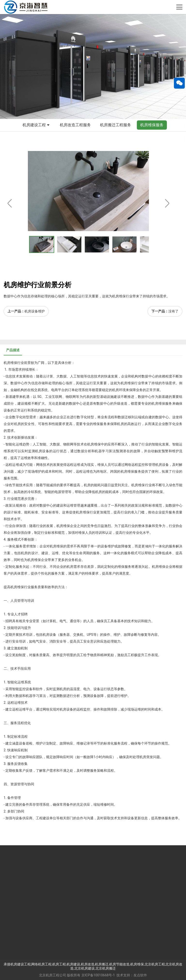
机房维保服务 (152, 125)
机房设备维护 (35, 311)
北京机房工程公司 (53, 975)
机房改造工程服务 (75, 125)
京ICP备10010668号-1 (98, 975)
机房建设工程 (37, 125)
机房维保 (10, 363)
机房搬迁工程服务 (116, 125)
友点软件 (140, 975)
